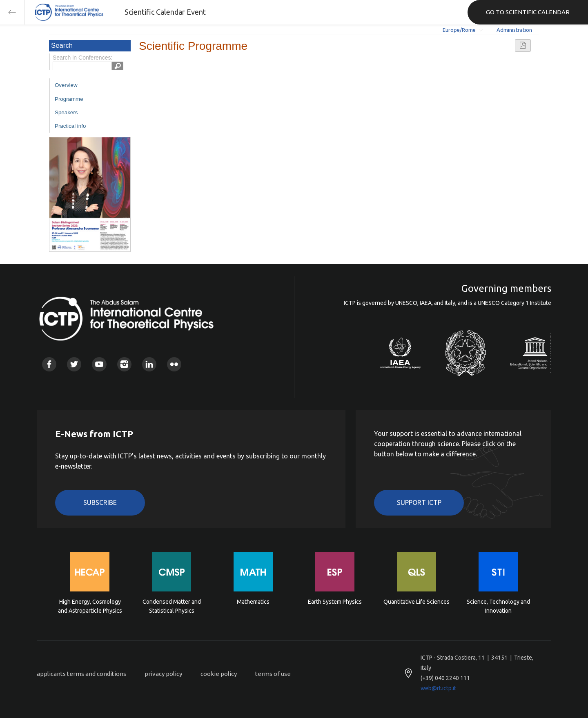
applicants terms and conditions (81, 674)
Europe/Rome (459, 30)
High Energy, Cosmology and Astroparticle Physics (90, 606)
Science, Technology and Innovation (498, 606)
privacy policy (163, 674)
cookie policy (219, 674)
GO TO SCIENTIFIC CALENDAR (528, 12)
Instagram (124, 364)
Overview (66, 85)
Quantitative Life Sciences (416, 602)
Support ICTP (419, 502)
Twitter (74, 364)
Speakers (66, 112)
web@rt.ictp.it (438, 688)
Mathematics (253, 602)
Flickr (174, 364)
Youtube (99, 364)
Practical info (70, 126)
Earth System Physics (335, 602)
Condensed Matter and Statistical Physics (172, 606)
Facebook (49, 364)
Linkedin (149, 364)
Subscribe (100, 502)
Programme (69, 99)
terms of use (273, 674)
